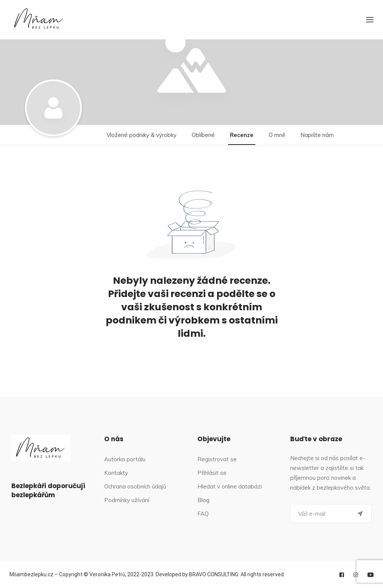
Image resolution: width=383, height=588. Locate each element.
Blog (203, 500)
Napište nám (317, 135)
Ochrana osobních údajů (135, 486)
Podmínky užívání (127, 500)
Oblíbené (203, 135)
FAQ (203, 514)
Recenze (242, 135)
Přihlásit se (212, 473)
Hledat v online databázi (230, 486)
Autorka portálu (125, 459)
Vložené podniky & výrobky (141, 135)
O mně (277, 135)
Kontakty (116, 473)
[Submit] (360, 513)
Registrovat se (217, 459)
